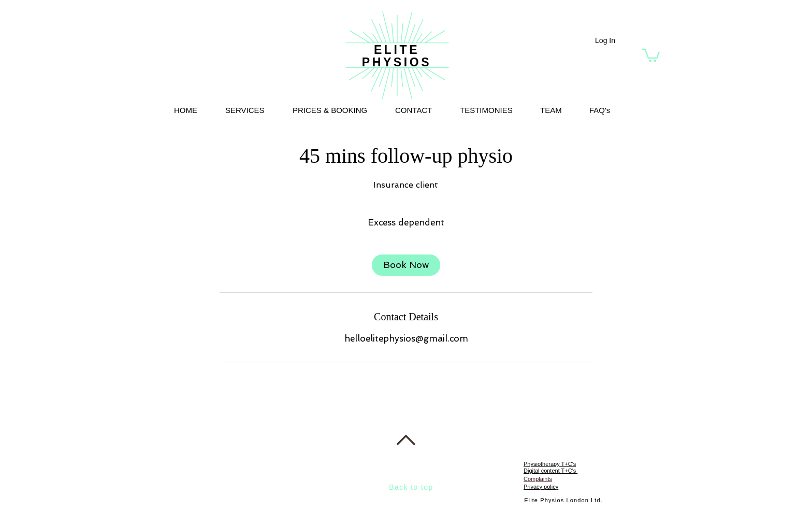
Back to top (411, 487)
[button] (651, 55)
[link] (406, 265)
